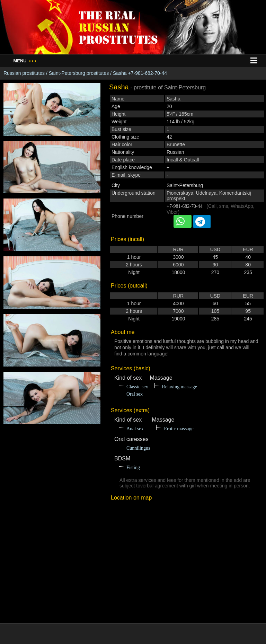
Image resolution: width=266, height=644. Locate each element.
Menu (25, 61)
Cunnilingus (138, 448)
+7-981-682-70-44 (185, 206)
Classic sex (137, 387)
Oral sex (135, 394)
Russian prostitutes (24, 73)
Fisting (133, 467)
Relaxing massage (180, 387)
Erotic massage (179, 429)
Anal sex (135, 429)
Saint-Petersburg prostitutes (79, 73)
